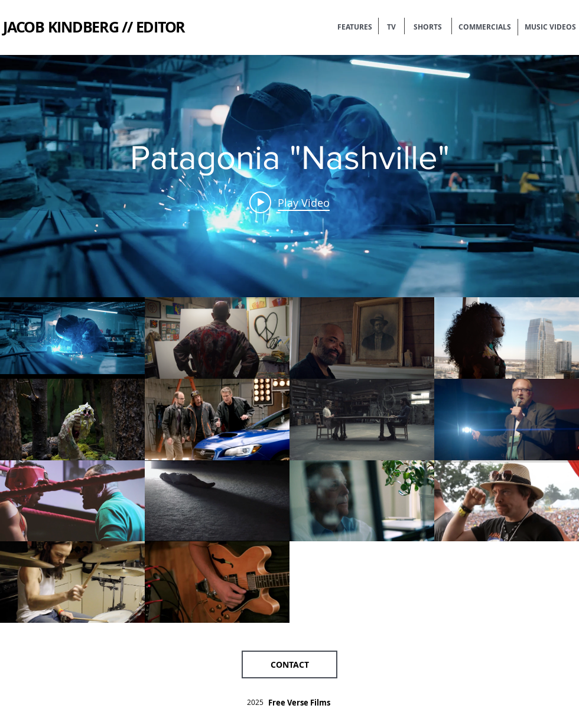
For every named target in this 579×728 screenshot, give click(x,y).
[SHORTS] (427, 27)
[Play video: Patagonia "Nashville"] (289, 202)
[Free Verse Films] (299, 702)
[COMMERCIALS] (485, 27)
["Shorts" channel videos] (289, 460)
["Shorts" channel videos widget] (289, 339)
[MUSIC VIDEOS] (550, 27)
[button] (289, 664)
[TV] (391, 27)
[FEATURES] (355, 27)
